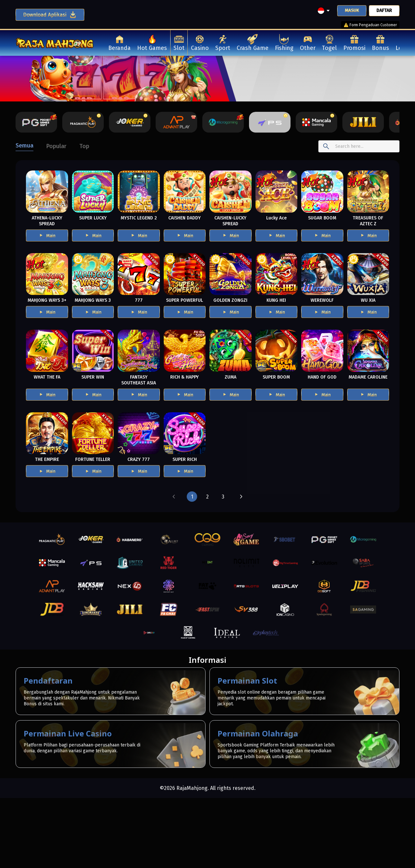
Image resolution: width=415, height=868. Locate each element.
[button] (174, 497)
